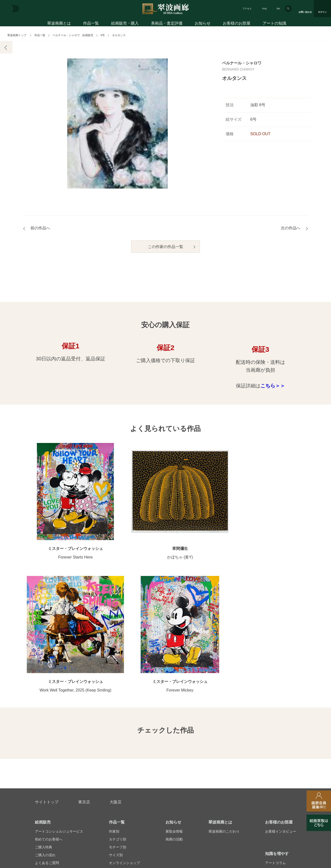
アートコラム (275, 730)
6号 (103, 35)
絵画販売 (43, 689)
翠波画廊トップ (17, 35)
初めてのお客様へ (49, 706)
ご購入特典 (44, 714)
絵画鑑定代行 (141, 765)
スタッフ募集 (125, 789)
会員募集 (42, 738)
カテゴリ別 (118, 706)
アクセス (247, 9)
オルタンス (119, 35)
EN (278, 9)
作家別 (114, 698)
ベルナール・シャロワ (242, 63)
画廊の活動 (174, 706)
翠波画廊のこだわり (224, 698)
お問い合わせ (47, 765)
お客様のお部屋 (237, 24)
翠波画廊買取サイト (281, 789)
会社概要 (42, 789)
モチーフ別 (118, 714)
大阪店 (116, 669)
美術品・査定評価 (167, 24)
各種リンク (241, 789)
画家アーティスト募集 (82, 789)
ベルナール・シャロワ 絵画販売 (73, 35)
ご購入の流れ (45, 722)
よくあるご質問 (47, 730)
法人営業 (159, 789)
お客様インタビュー (281, 698)
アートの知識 (274, 24)
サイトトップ (47, 669)
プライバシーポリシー (199, 789)
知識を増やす (277, 721)
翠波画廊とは (59, 24)
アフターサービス (94, 765)
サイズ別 (116, 722)
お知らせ (203, 24)
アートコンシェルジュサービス (59, 698)
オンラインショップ (124, 730)
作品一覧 (91, 24)
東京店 (84, 669)
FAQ (264, 9)
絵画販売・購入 (125, 24)
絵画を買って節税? (280, 738)
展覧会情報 (174, 698)
